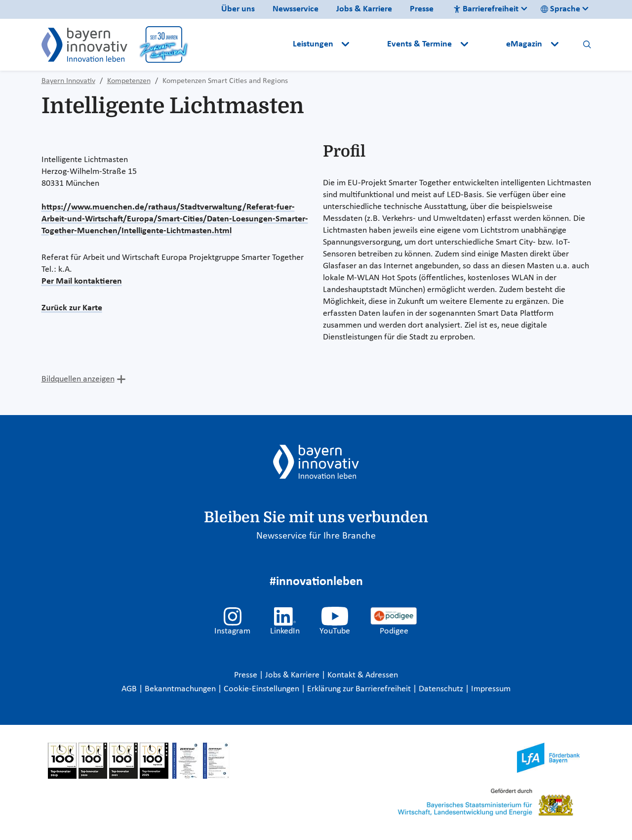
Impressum (491, 689)
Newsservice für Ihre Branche (316, 536)
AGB (130, 689)
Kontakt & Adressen (363, 675)
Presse (422, 9)
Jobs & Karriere (364, 9)
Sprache (560, 9)
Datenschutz (442, 689)
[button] (369, 44)
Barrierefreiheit (486, 9)
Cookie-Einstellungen (261, 689)
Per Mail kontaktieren (82, 281)
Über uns (238, 9)
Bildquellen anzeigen (78, 379)
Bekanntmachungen (181, 689)
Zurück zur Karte (72, 308)
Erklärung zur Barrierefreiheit (360, 689)
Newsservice (296, 9)
